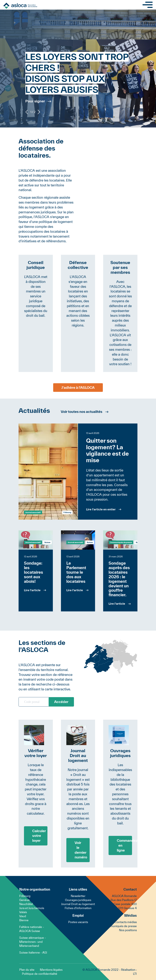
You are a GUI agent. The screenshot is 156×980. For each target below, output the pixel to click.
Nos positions (128, 930)
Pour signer (35, 101)
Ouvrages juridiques (78, 900)
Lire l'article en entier (101, 509)
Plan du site (27, 970)
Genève (24, 900)
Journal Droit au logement (78, 904)
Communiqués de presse (121, 542)
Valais (23, 912)
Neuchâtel (26, 904)
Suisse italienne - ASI (33, 952)
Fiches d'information (78, 908)
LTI (135, 974)
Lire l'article (32, 590)
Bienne (24, 920)
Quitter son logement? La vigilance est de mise (107, 450)
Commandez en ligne (124, 845)
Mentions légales (51, 970)
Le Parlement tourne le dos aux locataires (76, 572)
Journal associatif (33, 512)
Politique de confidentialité (40, 974)
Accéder (61, 702)
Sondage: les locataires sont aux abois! (34, 572)
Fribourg (25, 896)
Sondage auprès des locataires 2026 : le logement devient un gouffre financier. (119, 579)
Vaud (23, 916)
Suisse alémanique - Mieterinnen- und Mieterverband (32, 942)
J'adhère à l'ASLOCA (78, 388)
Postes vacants (78, 922)
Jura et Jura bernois (32, 908)
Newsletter (78, 896)
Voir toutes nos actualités (82, 412)
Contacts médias (126, 922)
